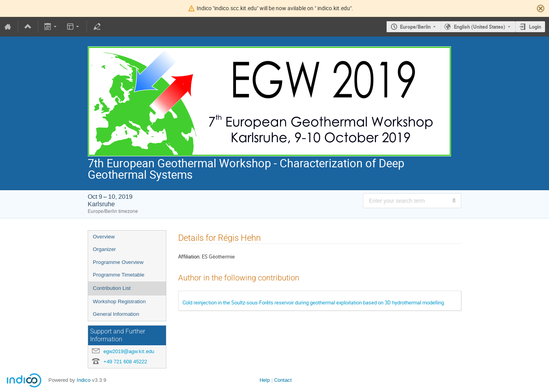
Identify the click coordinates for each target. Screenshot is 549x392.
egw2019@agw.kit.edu (129, 351)
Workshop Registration (119, 301)
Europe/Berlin (415, 27)
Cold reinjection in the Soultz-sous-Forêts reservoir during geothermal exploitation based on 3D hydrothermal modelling (313, 302)
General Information (116, 314)
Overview (104, 237)
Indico (84, 380)
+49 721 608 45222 (125, 362)
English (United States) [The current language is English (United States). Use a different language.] (480, 27)
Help (265, 380)
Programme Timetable (119, 275)
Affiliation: (189, 256)
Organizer (104, 249)
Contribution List (112, 288)
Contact (283, 380)
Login (535, 27)
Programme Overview (118, 262)
